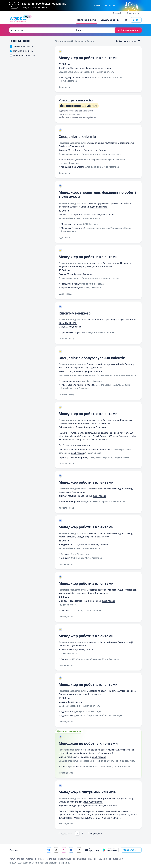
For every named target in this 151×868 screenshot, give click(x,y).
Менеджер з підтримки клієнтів (87, 792)
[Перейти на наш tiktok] (79, 850)
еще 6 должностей (99, 207)
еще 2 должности (92, 694)
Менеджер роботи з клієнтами (86, 482)
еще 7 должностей (75, 146)
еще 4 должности (99, 593)
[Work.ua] (18, 20)
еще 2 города (100, 150)
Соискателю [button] (132, 850)
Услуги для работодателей (23, 859)
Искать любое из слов (23, 55)
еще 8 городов (99, 427)
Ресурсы (82, 859)
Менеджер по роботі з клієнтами (88, 58)
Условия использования (111, 859)
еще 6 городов (99, 757)
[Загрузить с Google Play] (110, 850)
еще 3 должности (94, 368)
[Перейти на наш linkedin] (71, 850)
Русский (15, 850)
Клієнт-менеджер (75, 313)
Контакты (51, 859)
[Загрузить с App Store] (92, 850)
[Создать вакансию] (110, 20)
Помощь (92, 859)
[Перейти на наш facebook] (49, 850)
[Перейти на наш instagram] (64, 850)
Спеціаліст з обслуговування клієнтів (92, 358)
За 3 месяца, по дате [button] (128, 41)
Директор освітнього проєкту (73, 457)
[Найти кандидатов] (87, 20)
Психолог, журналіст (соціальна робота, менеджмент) (86, 450)
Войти (136, 20)
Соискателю (134, 13)
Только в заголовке (21, 46)
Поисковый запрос (20, 41)
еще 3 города (78, 453)
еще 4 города (104, 68)
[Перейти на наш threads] (56, 850)
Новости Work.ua (66, 859)
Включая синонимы (22, 51)
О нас (41, 859)
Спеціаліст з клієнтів (77, 137)
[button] (126, 20)
